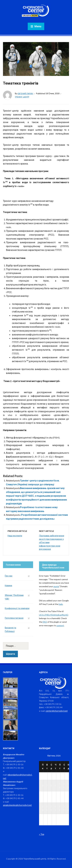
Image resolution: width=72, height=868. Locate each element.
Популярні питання (14, 618)
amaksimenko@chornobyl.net (17, 805)
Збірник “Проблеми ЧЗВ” (14, 597)
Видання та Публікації (10, 629)
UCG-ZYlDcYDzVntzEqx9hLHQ (54, 615)
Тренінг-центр (23, 97)
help (61, 604)
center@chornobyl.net (56, 711)
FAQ (45, 622)
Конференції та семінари (17, 608)
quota (56, 586)
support (60, 625)
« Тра (42, 834)
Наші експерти (15, 536)
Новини (8, 585)
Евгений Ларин (26, 93)
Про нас (9, 576)
